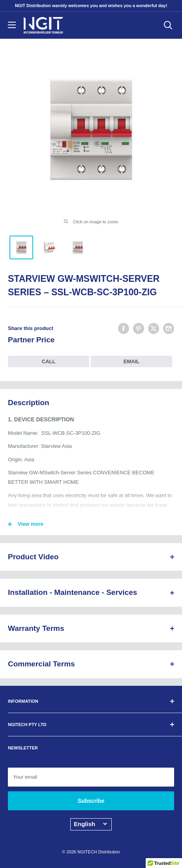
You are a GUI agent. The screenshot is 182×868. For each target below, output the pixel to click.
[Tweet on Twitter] (154, 328)
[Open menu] (12, 25)
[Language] (90, 824)
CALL (49, 361)
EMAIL (131, 361)
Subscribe (91, 801)
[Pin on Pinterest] (139, 328)
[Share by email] (169, 328)
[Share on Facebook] (124, 328)
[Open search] (168, 25)
